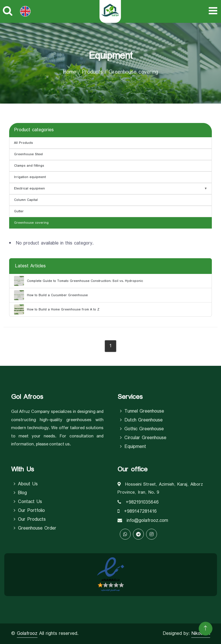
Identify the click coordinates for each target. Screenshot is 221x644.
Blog (20, 493)
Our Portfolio (29, 511)
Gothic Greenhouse (142, 429)
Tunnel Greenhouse (142, 411)
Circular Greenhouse (143, 438)
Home (69, 72)
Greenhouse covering (31, 223)
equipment (133, 447)
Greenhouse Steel (28, 154)
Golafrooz (27, 634)
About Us (26, 484)
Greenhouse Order (35, 528)
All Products (23, 143)
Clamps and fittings (29, 166)
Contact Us (28, 502)
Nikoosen (201, 634)
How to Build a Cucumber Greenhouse (51, 295)
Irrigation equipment (30, 177)
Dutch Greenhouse (141, 420)
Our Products (30, 520)
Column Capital (26, 200)
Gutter (19, 211)
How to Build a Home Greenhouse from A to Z (57, 309)
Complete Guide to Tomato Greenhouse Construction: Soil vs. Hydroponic (78, 281)
